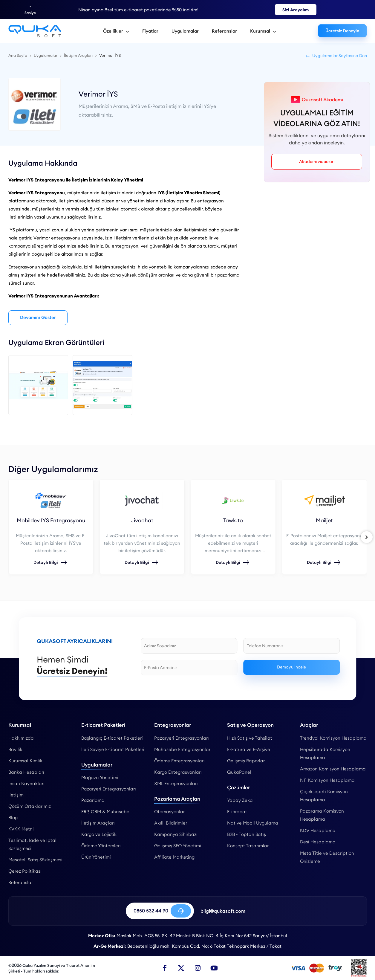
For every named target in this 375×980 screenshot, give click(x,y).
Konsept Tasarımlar (248, 846)
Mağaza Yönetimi (100, 778)
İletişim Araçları (98, 823)
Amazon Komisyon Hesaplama (333, 769)
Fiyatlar (150, 31)
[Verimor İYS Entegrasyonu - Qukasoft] (35, 31)
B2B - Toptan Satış (247, 835)
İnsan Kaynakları (26, 783)
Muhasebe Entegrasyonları (183, 749)
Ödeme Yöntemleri (101, 846)
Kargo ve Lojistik (99, 835)
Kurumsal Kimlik (25, 761)
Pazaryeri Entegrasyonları (109, 789)
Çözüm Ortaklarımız (30, 806)
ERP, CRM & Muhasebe (105, 812)
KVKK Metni (21, 829)
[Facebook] (165, 968)
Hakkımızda (21, 738)
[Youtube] (214, 968)
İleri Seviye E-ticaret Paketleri (113, 749)
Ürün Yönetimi (96, 857)
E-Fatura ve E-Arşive (249, 749)
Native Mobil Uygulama (253, 823)
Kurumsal (263, 31)
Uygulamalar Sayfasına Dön (336, 56)
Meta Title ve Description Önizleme (327, 857)
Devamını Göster (38, 318)
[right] (367, 537)
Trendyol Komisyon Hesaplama (333, 738)
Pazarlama (93, 800)
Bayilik (15, 749)
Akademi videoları (317, 161)
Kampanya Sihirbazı (176, 835)
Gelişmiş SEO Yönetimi (178, 846)
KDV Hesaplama (318, 830)
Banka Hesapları (26, 772)
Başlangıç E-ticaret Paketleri (112, 738)
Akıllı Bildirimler (171, 823)
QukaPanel (239, 772)
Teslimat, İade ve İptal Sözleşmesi (32, 844)
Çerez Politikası (25, 871)
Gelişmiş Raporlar (246, 761)
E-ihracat (237, 812)
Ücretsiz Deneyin (342, 31)
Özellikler (116, 31)
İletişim (16, 795)
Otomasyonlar (169, 812)
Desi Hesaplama (318, 842)
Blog (13, 818)
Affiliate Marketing (174, 857)
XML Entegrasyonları (176, 783)
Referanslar (224, 31)
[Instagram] (198, 968)
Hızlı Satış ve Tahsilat (250, 738)
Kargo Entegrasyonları (178, 772)
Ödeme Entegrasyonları (179, 761)
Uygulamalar (185, 31)
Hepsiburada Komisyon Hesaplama (325, 753)
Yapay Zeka (240, 800)
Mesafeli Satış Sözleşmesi (35, 860)
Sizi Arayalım (296, 10)
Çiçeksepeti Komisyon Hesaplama (324, 796)
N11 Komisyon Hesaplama (327, 780)
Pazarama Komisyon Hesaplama (322, 815)
